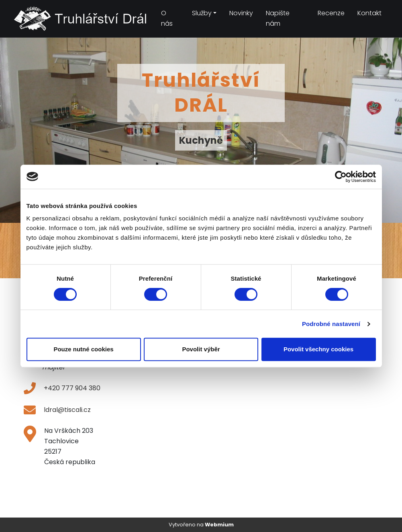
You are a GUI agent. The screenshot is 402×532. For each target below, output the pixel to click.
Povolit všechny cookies (318, 349)
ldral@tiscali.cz (67, 410)
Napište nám (278, 18)
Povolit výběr (201, 349)
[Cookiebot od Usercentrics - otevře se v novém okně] (341, 177)
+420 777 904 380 (72, 388)
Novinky (241, 13)
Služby (202, 13)
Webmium (219, 525)
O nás (167, 18)
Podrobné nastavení (331, 324)
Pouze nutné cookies (83, 349)
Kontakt (369, 13)
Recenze (331, 13)
